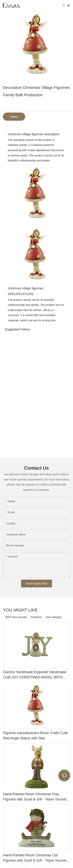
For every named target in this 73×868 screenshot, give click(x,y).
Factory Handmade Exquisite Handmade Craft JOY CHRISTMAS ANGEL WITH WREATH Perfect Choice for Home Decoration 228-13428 (35, 675)
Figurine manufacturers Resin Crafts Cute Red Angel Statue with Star (35, 736)
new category (54, 617)
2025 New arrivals (16, 617)
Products (36, 617)
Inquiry (14, 117)
